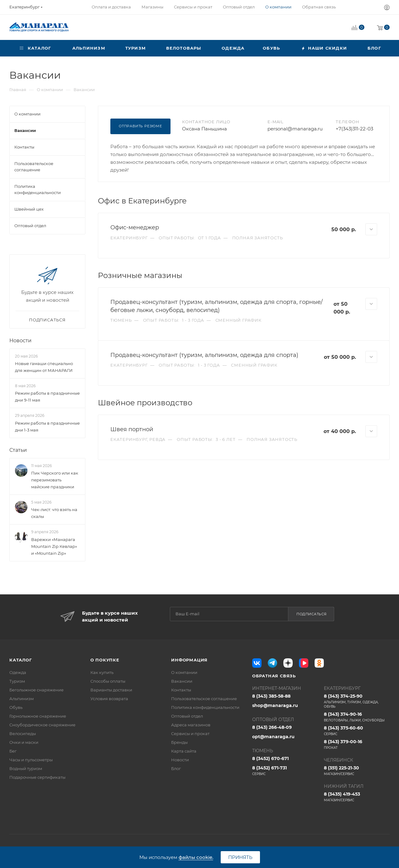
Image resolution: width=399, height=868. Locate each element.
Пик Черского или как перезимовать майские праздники (55, 480)
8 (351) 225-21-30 (357, 771)
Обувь (16, 707)
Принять (240, 857)
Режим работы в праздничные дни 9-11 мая (47, 397)
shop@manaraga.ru (275, 705)
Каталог (21, 660)
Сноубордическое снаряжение (42, 725)
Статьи (18, 450)
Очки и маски (24, 742)
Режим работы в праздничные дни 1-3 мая (47, 427)
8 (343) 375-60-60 (357, 731)
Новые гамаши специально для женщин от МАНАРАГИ (44, 367)
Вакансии (182, 681)
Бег (13, 751)
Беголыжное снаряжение (36, 690)
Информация (189, 660)
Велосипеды (23, 734)
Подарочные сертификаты (37, 777)
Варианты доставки (111, 690)
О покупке (105, 660)
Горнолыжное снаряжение (38, 716)
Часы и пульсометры (31, 760)
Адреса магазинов (191, 725)
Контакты (181, 690)
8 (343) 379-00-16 (357, 744)
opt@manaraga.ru (273, 737)
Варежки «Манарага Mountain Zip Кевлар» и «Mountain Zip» (54, 546)
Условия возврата (109, 699)
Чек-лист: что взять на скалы (54, 513)
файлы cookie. (196, 857)
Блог (176, 768)
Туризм (17, 681)
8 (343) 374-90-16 (357, 717)
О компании (184, 672)
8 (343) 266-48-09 (272, 727)
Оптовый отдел (187, 716)
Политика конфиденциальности (205, 707)
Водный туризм (26, 768)
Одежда (18, 672)
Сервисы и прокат (190, 734)
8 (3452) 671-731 (285, 771)
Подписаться (312, 614)
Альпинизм (22, 699)
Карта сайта (184, 751)
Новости (20, 341)
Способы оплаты (108, 681)
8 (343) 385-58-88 (271, 696)
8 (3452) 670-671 (270, 758)
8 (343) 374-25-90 (357, 701)
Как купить (102, 672)
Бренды (179, 742)
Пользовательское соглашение (204, 699)
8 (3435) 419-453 (357, 797)
